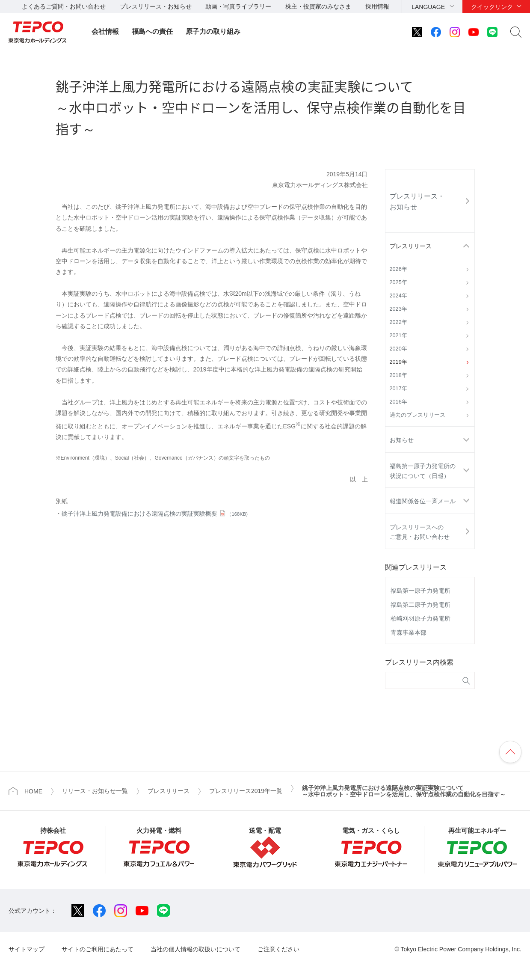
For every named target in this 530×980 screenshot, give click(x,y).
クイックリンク (492, 7)
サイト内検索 (516, 32)
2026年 (398, 269)
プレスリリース (411, 246)
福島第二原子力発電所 (420, 605)
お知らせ (402, 440)
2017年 (398, 389)
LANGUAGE (428, 7)
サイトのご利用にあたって (98, 949)
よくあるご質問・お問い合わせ (64, 6)
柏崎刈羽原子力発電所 (420, 618)
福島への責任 (152, 31)
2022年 (398, 322)
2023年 (398, 309)
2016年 (398, 402)
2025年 (398, 282)
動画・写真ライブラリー (238, 6)
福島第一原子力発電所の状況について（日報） (423, 471)
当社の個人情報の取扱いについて (195, 949)
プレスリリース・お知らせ (156, 6)
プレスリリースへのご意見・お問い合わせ (420, 532)
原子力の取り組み (213, 31)
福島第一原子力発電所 (420, 591)
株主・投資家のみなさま (318, 6)
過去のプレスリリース (417, 415)
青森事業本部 (409, 633)
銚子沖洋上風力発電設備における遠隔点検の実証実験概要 (155, 514)
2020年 (398, 349)
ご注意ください (278, 949)
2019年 (398, 362)
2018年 (398, 375)
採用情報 (377, 6)
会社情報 (105, 31)
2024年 (398, 296)
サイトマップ (27, 949)
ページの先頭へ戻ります (510, 752)
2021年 (398, 336)
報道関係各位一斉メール (423, 501)
